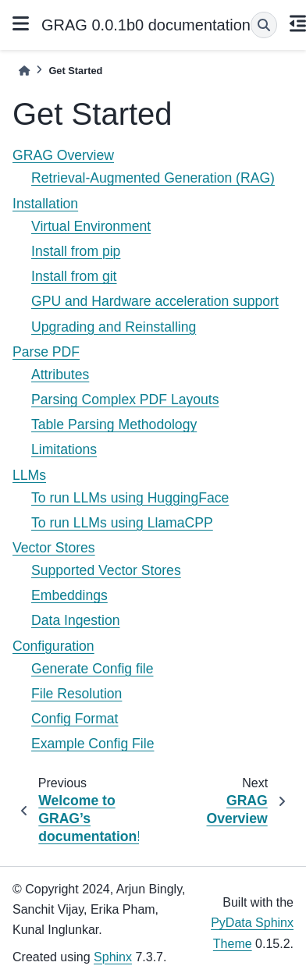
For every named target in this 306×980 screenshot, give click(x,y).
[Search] (264, 25)
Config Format (75, 719)
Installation (45, 204)
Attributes (60, 375)
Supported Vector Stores (106, 570)
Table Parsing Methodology (114, 424)
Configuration (53, 646)
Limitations (64, 449)
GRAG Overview (63, 155)
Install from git (74, 276)
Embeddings (69, 595)
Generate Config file (92, 669)
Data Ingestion (75, 620)
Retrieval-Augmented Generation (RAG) (153, 178)
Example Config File (93, 744)
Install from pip (76, 251)
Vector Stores (54, 548)
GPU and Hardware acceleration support (155, 301)
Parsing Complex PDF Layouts (125, 399)
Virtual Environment (91, 226)
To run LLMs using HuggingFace (130, 498)
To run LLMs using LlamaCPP (122, 523)
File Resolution (76, 694)
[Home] (24, 71)
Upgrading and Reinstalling (114, 327)
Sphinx (113, 957)
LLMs (29, 475)
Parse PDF (46, 352)
